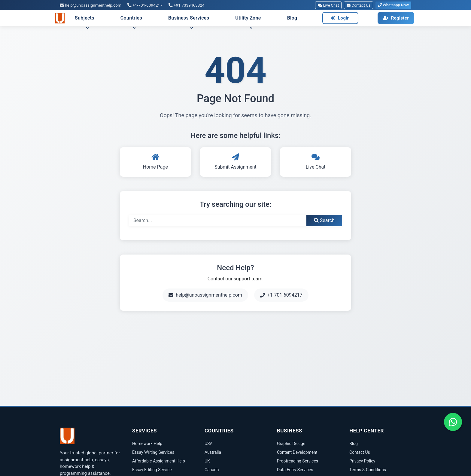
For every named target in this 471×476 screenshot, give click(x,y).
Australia (213, 452)
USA (209, 444)
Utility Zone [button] (248, 18)
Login (340, 18)
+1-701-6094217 (145, 5)
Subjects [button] (85, 18)
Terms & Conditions (368, 470)
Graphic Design (291, 444)
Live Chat (328, 5)
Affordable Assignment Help (159, 461)
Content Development (297, 452)
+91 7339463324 (187, 5)
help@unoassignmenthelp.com (91, 5)
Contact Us (359, 5)
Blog (292, 18)
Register (396, 18)
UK (207, 461)
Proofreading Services (298, 461)
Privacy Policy (362, 461)
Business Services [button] (189, 18)
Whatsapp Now (393, 5)
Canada (212, 470)
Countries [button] (131, 18)
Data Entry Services (295, 470)
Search (324, 220)
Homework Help (147, 444)
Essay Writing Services (153, 452)
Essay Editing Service (152, 470)
